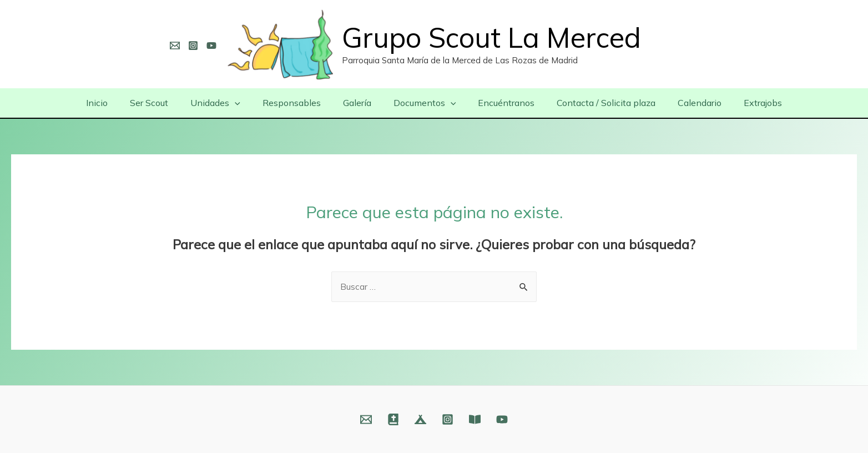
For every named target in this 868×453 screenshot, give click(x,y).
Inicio (117, 103)
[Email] (175, 46)
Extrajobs (743, 103)
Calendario (684, 103)
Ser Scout (165, 103)
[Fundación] (475, 419)
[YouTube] (211, 46)
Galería (359, 103)
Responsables (298, 103)
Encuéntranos (499, 103)
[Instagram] (193, 46)
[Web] (393, 419)
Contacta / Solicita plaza (595, 103)
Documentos (423, 103)
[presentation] (246, 103)
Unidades (226, 103)
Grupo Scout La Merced (491, 37)
